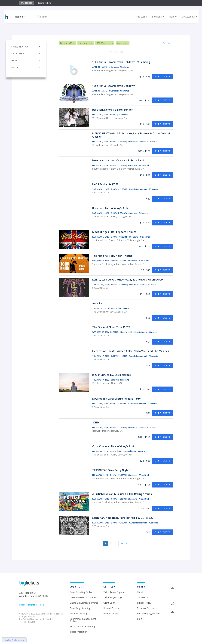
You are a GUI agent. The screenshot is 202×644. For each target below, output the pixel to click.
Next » (124, 543)
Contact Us (143, 597)
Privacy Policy (144, 603)
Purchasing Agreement (149, 613)
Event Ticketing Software (82, 592)
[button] (22, 17)
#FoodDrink (144, 165)
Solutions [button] (156, 17)
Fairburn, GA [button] (26, 47)
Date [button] (26, 61)
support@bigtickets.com (32, 605)
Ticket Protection (78, 632)
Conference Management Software (83, 620)
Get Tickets (163, 76)
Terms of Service (146, 608)
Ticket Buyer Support (114, 592)
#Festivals (125, 67)
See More (168, 43)
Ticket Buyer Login (113, 597)
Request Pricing (111, 613)
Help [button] (171, 17)
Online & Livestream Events (84, 603)
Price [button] (26, 68)
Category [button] (26, 54)
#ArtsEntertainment (137, 142)
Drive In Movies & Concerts (84, 597)
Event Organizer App (80, 608)
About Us (142, 592)
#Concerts (114, 67)
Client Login (109, 603)
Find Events (140, 17)
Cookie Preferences (14, 640)
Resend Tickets (44, 3)
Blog (139, 619)
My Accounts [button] (187, 17)
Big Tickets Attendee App (83, 626)
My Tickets (27, 3)
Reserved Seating (79, 613)
